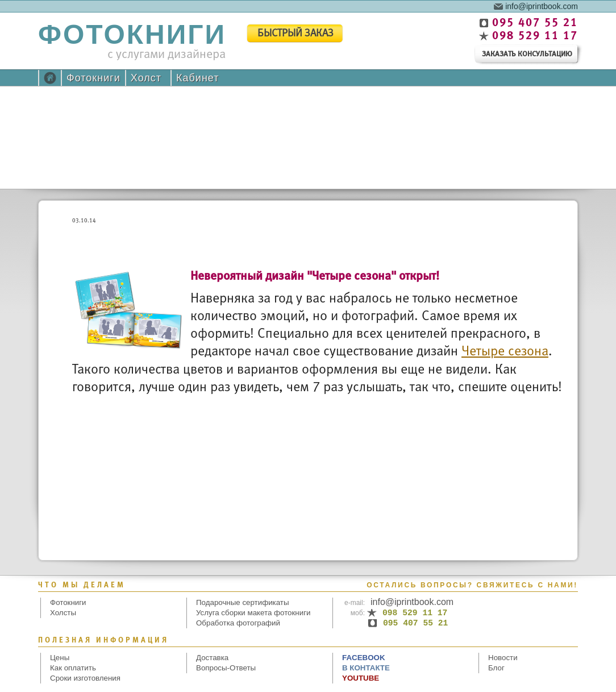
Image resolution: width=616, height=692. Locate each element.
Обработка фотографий (238, 623)
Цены (60, 658)
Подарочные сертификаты (243, 602)
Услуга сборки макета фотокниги (253, 613)
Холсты (63, 613)
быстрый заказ (295, 34)
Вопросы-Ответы (226, 668)
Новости (503, 658)
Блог (496, 668)
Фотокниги (93, 78)
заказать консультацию (527, 54)
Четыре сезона (505, 352)
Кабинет (197, 78)
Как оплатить (73, 668)
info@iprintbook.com (542, 6)
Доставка (212, 658)
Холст (146, 78)
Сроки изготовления (85, 678)
